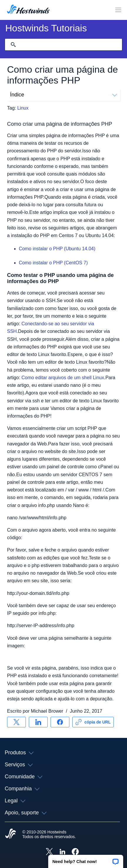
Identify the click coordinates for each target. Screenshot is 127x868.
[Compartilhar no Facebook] (60, 722)
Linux (23, 108)
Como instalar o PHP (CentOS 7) (53, 263)
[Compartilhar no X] (16, 722)
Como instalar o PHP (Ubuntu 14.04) (57, 249)
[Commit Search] (13, 45)
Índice (63, 95)
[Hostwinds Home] (11, 834)
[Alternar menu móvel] (118, 10)
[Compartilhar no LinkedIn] (38, 722)
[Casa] (28, 10)
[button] (86, 860)
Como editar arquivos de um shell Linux (63, 378)
